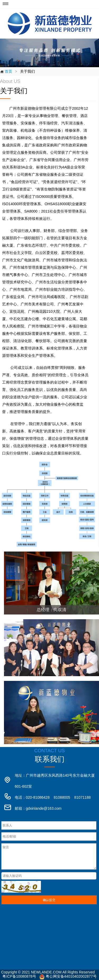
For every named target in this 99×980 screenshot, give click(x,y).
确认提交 (49, 900)
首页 (6, 71)
